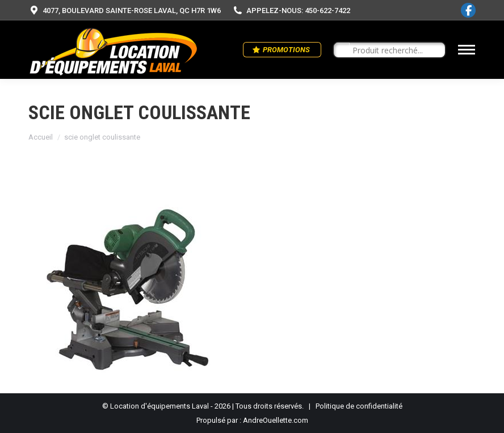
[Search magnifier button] (342, 51)
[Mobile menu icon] (467, 50)
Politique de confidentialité (359, 406)
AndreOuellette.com (276, 420)
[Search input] (394, 51)
